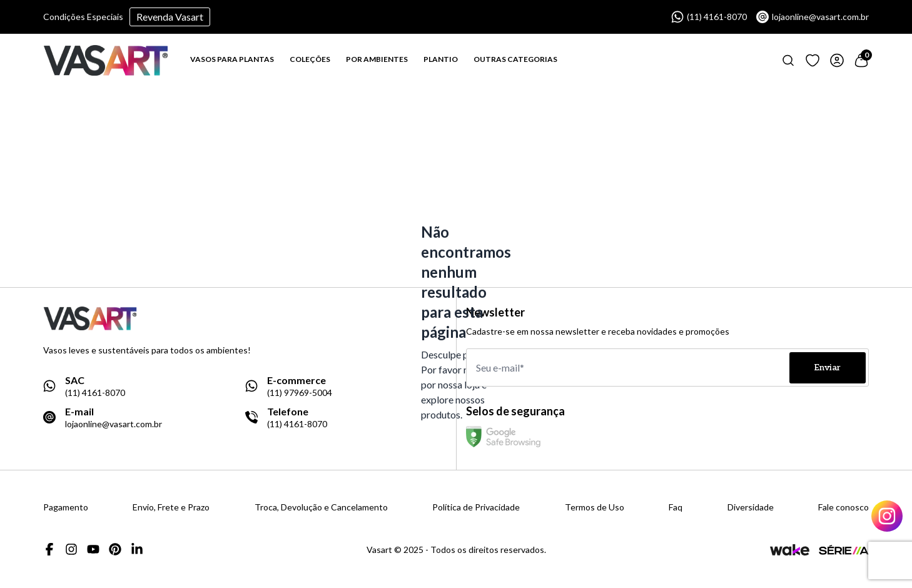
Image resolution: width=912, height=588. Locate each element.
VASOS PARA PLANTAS (232, 59)
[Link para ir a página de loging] (813, 60)
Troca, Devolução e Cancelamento (321, 507)
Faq (676, 507)
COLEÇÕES (310, 59)
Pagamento (66, 507)
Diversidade (751, 507)
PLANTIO (441, 59)
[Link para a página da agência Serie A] (844, 550)
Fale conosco (844, 507)
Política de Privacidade (476, 507)
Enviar (828, 367)
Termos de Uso (595, 507)
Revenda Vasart (170, 17)
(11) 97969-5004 (300, 393)
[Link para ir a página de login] (837, 60)
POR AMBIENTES (377, 59)
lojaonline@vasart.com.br (813, 17)
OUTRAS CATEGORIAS (515, 59)
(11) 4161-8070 (709, 17)
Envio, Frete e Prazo (171, 507)
